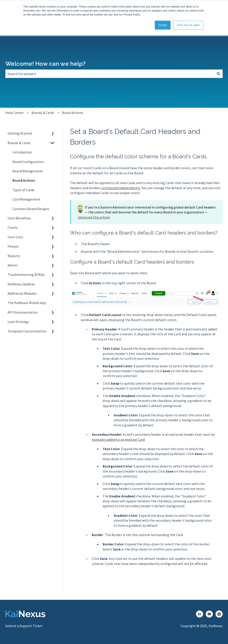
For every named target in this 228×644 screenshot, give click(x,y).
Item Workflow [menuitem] (19, 218)
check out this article (94, 217)
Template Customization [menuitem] (27, 331)
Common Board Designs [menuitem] (31, 209)
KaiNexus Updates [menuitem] (21, 284)
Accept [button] (163, 25)
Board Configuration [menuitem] (28, 162)
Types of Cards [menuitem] (23, 190)
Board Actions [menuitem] (24, 180)
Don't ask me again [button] (188, 25)
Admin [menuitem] (12, 265)
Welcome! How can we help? (45, 64)
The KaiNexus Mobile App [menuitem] (27, 303)
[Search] (218, 74)
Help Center (15, 113)
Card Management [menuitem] (26, 199)
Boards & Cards (43, 113)
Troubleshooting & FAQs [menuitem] (26, 274)
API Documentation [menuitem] (23, 312)
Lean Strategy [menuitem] (18, 322)
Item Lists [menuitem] (15, 237)
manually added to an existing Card (118, 439)
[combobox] (110, 74)
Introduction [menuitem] (22, 152)
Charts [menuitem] (13, 227)
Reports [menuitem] (14, 256)
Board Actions (73, 113)
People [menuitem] (13, 246)
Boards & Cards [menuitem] (19, 143)
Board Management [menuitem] (28, 171)
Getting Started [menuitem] (20, 133)
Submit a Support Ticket (24, 626)
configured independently (121, 188)
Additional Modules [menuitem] (22, 293)
